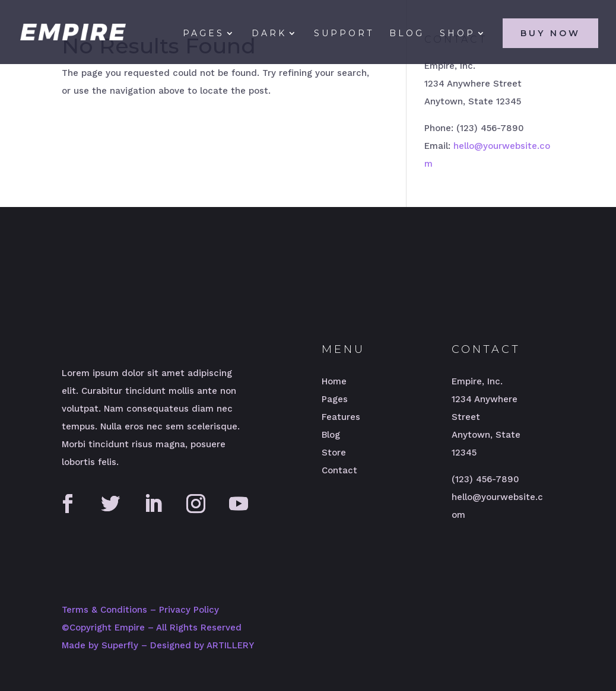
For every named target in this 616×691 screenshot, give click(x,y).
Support (344, 34)
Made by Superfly (100, 645)
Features (341, 417)
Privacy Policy (189, 610)
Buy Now (550, 33)
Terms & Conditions (104, 610)
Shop (458, 34)
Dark (269, 34)
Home (334, 381)
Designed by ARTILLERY (202, 645)
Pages (204, 34)
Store (334, 453)
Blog (407, 34)
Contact (339, 470)
